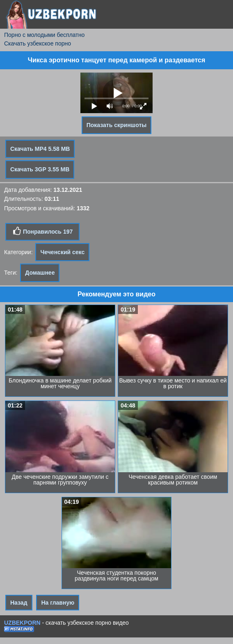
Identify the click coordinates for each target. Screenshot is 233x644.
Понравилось (42, 231)
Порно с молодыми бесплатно (44, 35)
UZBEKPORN (22, 623)
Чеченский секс (62, 252)
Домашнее (40, 273)
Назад (19, 603)
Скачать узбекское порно (38, 43)
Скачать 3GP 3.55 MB (40, 169)
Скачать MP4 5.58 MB (40, 149)
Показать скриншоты (117, 125)
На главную (58, 603)
